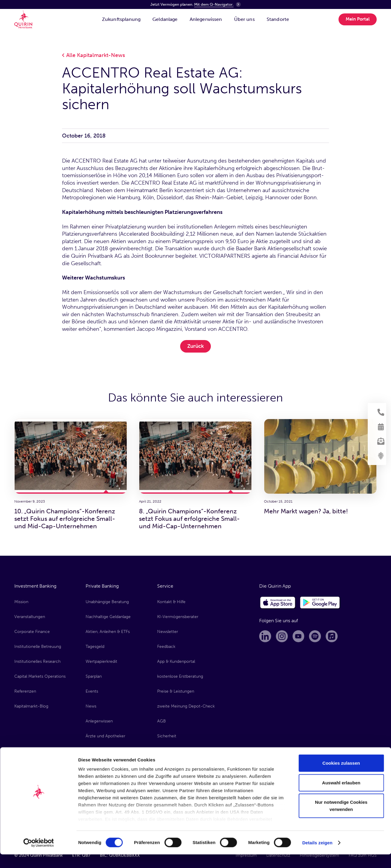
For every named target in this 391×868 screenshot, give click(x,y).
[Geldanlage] (165, 25)
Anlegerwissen (99, 720)
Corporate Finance (32, 631)
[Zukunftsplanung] (121, 25)
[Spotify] (317, 637)
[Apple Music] (335, 637)
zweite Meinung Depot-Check (186, 705)
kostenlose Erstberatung (180, 675)
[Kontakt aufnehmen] (377, 407)
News (91, 705)
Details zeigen (317, 856)
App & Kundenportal (176, 661)
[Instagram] (283, 637)
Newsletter (168, 631)
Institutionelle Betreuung (38, 646)
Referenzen (25, 690)
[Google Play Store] (320, 603)
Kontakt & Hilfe (171, 602)
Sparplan (94, 675)
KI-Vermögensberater (178, 616)
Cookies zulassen (341, 777)
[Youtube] (300, 637)
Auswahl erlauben (341, 796)
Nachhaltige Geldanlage (108, 616)
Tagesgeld (95, 646)
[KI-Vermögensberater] (377, 461)
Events (92, 690)
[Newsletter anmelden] (377, 443)
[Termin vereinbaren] (377, 425)
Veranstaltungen (30, 616)
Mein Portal (358, 24)
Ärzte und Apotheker (105, 734)
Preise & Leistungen (176, 690)
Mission (21, 602)
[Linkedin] (265, 637)
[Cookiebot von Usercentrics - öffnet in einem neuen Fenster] (39, 856)
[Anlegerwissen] (206, 25)
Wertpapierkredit (101, 661)
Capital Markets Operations (40, 675)
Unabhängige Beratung (107, 602)
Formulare (167, 749)
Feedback (166, 646)
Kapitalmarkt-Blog (31, 705)
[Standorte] (278, 25)
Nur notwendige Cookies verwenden (341, 820)
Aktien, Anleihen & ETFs (108, 631)
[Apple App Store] (278, 603)
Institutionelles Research (37, 661)
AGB (161, 720)
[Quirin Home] (25, 25)
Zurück (195, 346)
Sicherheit (167, 734)
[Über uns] (244, 25)
